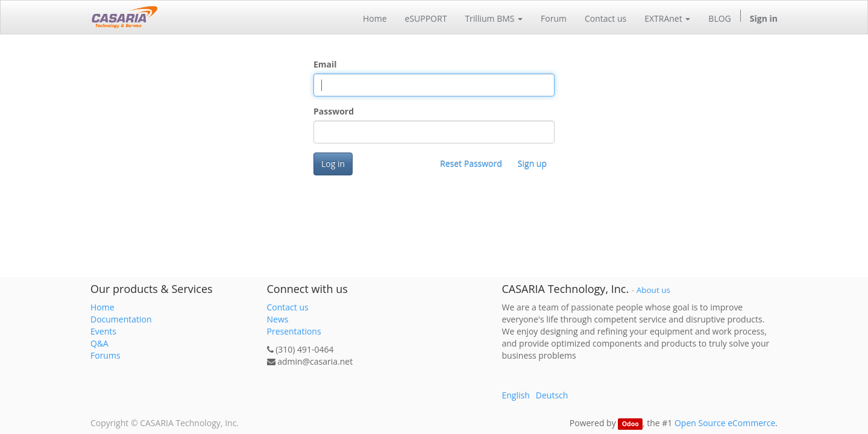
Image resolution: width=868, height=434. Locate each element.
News (278, 319)
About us (653, 290)
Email (325, 64)
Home (102, 307)
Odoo (631, 424)
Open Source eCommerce (725, 423)
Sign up (532, 164)
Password (334, 111)
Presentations (294, 331)
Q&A (99, 343)
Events (103, 331)
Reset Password (471, 164)
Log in (333, 164)
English (516, 395)
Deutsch (552, 395)
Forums (105, 355)
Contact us (288, 307)
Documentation (121, 319)
